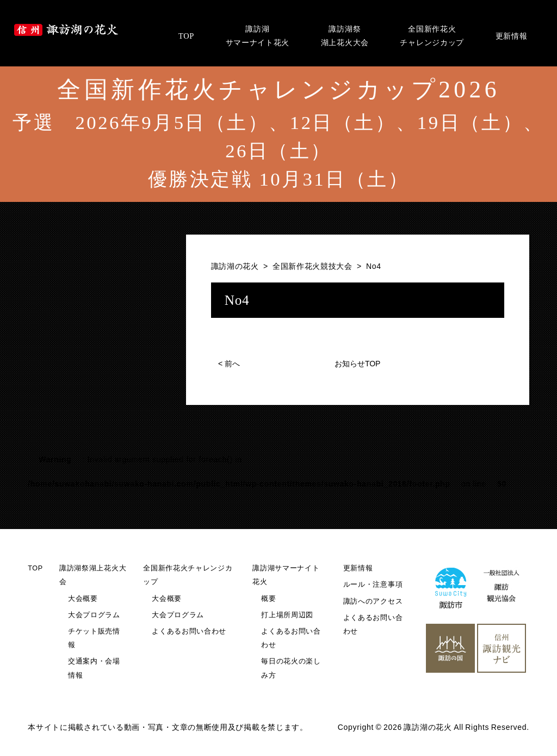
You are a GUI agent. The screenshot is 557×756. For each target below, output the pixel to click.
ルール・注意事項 (373, 585)
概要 (268, 599)
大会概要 (83, 599)
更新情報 (358, 568)
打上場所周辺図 (287, 615)
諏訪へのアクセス (373, 601)
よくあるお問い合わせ (189, 631)
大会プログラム (94, 615)
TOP (35, 568)
